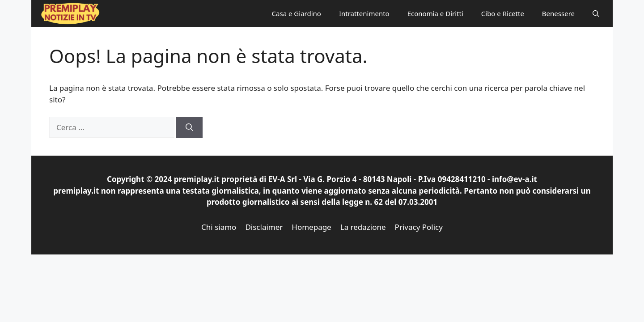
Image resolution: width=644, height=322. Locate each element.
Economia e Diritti (435, 13)
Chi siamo (219, 227)
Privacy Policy (419, 227)
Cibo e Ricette (503, 13)
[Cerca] (189, 127)
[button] (596, 13)
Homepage (311, 227)
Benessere (558, 13)
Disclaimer (264, 227)
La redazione (363, 227)
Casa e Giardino (297, 13)
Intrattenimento (364, 13)
